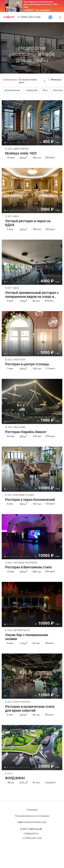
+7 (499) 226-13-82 (29, 17)
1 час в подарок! (42, 10)
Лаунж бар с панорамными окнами (27, 637)
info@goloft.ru (31, 833)
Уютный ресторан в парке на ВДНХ (28, 223)
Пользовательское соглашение (32, 816)
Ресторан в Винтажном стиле (28, 567)
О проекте (32, 810)
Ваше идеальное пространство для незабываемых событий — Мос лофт (41, 4)
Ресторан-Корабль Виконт (26, 432)
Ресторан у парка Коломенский (30, 500)
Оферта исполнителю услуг (32, 822)
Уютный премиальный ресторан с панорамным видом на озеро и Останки (32, 295)
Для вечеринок (12, 90)
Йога (45, 90)
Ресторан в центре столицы (27, 364)
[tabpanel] (32, 123)
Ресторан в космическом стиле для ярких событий (30, 709)
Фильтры (55, 80)
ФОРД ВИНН (15, 778)
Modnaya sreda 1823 (21, 153)
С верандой (31, 90)
